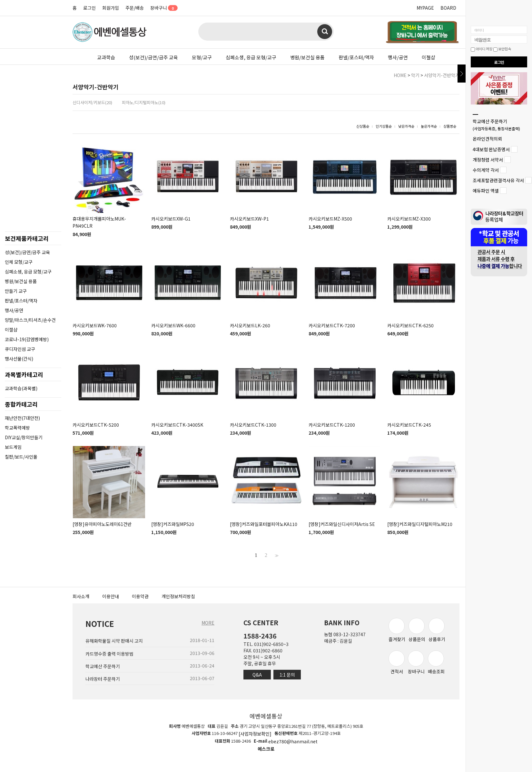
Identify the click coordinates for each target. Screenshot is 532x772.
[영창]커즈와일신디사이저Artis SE (342, 524)
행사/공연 (398, 57)
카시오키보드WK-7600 (95, 325)
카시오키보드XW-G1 (171, 219)
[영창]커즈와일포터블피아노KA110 (264, 524)
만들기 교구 (16, 291)
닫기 (462, 74)
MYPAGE (425, 8)
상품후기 (437, 630)
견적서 (397, 663)
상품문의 (417, 630)
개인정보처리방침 (178, 596)
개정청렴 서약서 (488, 160)
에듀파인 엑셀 (486, 191)
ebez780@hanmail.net (293, 741)
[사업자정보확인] (255, 734)
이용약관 (140, 596)
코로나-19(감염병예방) (27, 339)
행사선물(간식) (19, 359)
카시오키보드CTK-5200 (96, 425)
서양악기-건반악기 (442, 75)
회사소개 (81, 596)
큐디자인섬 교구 (20, 349)
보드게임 (13, 447)
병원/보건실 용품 (307, 57)
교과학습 (106, 57)
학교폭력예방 (17, 428)
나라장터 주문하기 (103, 679)
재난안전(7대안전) (22, 418)
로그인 (89, 8)
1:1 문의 (287, 675)
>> (276, 555)
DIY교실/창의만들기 (24, 437)
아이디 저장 (482, 49)
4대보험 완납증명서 (491, 149)
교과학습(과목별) (21, 388)
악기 (415, 75)
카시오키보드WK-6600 (173, 325)
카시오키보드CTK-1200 (332, 425)
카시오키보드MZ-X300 (409, 219)
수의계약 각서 (486, 170)
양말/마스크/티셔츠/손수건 (30, 320)
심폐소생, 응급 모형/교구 (251, 57)
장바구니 (162, 8)
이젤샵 (429, 57)
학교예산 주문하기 (496, 125)
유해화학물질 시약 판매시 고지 (114, 641)
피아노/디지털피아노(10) (144, 102)
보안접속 (502, 49)
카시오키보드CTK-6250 (410, 325)
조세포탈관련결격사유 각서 (498, 180)
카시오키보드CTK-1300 (253, 425)
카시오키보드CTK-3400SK (177, 425)
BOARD (448, 8)
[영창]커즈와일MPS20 (173, 524)
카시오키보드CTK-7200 (332, 325)
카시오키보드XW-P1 (249, 219)
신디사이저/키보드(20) (92, 102)
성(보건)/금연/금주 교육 (153, 57)
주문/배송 (135, 8)
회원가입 (111, 8)
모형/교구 (202, 57)
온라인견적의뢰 (487, 139)
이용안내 (111, 596)
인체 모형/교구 (19, 262)
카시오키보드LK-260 (250, 325)
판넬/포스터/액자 (356, 57)
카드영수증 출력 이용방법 (109, 654)
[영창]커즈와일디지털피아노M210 (420, 524)
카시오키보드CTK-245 (409, 425)
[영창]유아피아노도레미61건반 (102, 524)
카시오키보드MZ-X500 (330, 219)
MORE (208, 623)
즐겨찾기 (397, 630)
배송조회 (436, 663)
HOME (400, 75)
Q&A (257, 675)
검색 (325, 32)
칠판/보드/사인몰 (21, 457)
